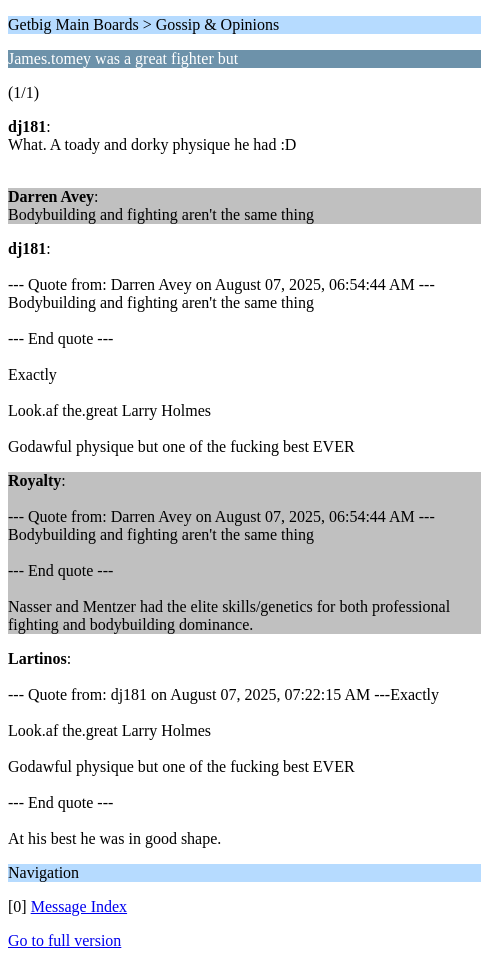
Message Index (79, 906)
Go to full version (64, 940)
